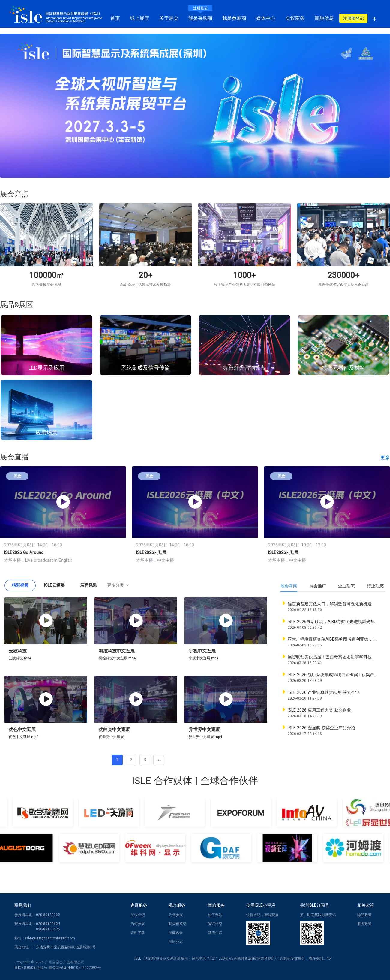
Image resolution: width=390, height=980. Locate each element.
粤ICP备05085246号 (31, 968)
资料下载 (138, 933)
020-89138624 (48, 924)
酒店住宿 (215, 933)
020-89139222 (48, 915)
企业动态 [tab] (346, 586)
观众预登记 (178, 924)
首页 (115, 18)
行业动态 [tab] (375, 586)
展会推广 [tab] (318, 586)
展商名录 (176, 933)
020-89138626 (48, 929)
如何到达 (215, 915)
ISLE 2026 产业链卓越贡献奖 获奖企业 (324, 692)
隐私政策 (364, 915)
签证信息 (215, 924)
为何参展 (138, 924)
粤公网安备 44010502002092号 (75, 968)
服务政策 (364, 924)
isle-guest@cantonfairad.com (50, 938)
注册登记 (200, 8)
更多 (385, 458)
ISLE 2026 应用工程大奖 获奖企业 (319, 710)
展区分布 (176, 942)
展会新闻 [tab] (289, 586)
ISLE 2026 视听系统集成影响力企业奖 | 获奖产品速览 (337, 675)
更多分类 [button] (118, 585)
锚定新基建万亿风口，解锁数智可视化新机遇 (330, 604)
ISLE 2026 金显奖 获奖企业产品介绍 (321, 728)
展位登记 (138, 915)
